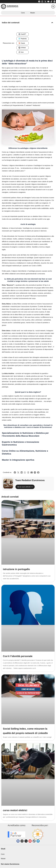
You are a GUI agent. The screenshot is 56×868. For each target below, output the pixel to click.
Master (33, 13)
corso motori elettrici (15, 810)
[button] (53, 7)
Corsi (23, 13)
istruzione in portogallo (16, 569)
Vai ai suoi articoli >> (25, 487)
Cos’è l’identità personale (18, 656)
